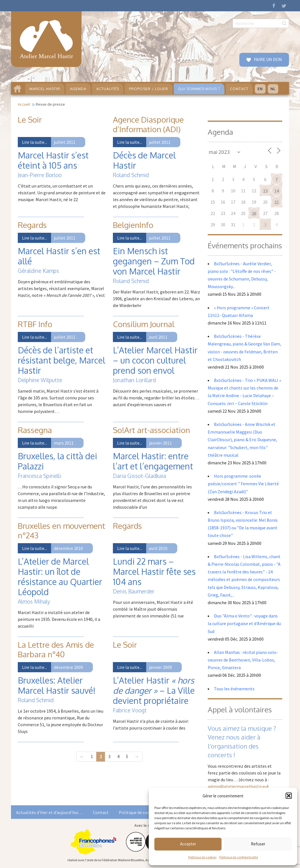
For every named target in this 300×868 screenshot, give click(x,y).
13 (265, 191)
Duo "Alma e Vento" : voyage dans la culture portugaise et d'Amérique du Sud (244, 623)
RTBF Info (35, 324)
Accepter (188, 844)
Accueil (24, 104)
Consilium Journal (144, 324)
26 (254, 214)
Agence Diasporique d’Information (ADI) (148, 124)
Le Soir (30, 119)
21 (277, 202)
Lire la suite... (34, 142)
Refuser (258, 844)
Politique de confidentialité (239, 857)
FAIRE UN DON (268, 59)
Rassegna (35, 430)
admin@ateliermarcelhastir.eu (237, 786)
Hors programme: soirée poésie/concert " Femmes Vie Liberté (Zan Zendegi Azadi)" (243, 484)
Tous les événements (234, 689)
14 (277, 191)
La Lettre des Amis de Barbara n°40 (56, 649)
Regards (32, 225)
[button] (289, 796)
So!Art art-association (151, 430)
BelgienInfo (133, 225)
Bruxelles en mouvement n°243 (62, 530)
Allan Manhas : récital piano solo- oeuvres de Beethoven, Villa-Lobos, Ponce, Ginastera (243, 660)
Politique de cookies (202, 857)
